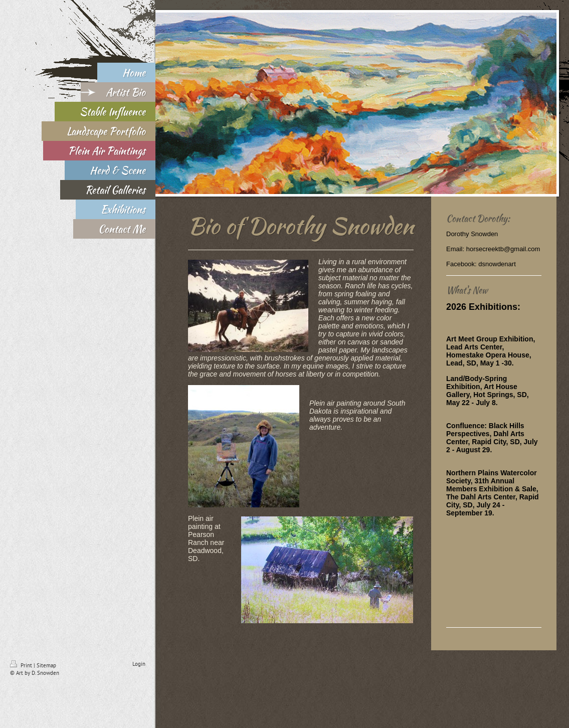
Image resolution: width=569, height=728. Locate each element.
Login (139, 664)
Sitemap (46, 665)
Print (22, 665)
